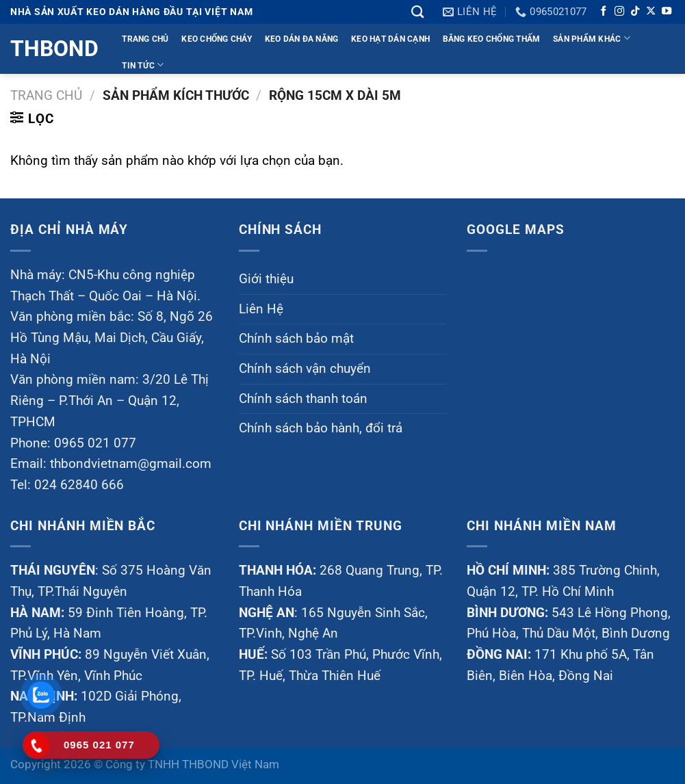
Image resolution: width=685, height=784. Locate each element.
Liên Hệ (261, 309)
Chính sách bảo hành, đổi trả (321, 428)
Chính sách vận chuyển (305, 368)
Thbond (53, 49)
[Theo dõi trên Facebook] (604, 12)
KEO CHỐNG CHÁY (217, 39)
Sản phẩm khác (592, 38)
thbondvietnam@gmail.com (131, 463)
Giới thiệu (266, 279)
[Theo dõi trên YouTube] (667, 12)
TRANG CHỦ (145, 39)
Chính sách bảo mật (296, 338)
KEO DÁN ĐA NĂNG (302, 39)
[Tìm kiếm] (417, 12)
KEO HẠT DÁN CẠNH (390, 39)
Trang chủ (46, 95)
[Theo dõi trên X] (651, 12)
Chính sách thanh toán (303, 398)
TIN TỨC (143, 65)
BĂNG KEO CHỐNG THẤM (492, 39)
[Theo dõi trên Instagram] (619, 12)
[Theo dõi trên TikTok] (635, 12)
